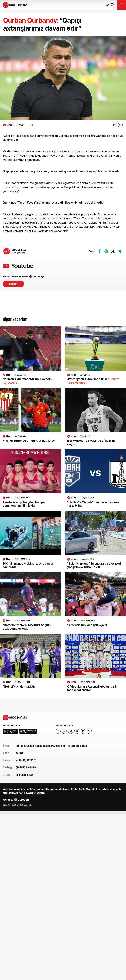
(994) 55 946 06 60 (26, 767)
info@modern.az (24, 775)
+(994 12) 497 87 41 (26, 760)
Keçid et (13, 284)
